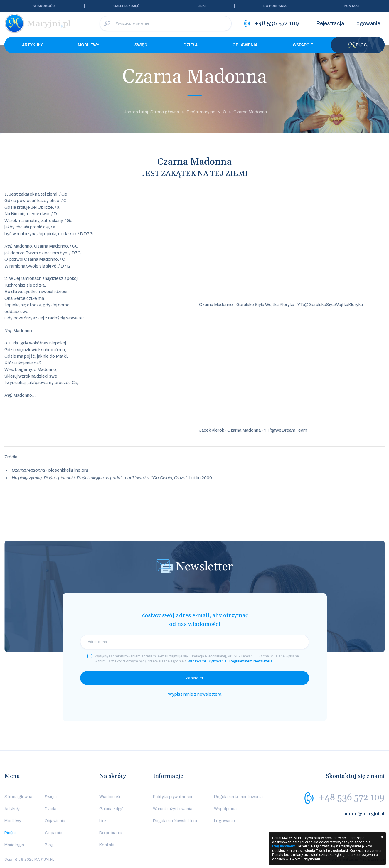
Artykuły (32, 45)
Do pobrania (275, 6)
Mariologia (14, 845)
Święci (142, 45)
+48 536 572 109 (352, 798)
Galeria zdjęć (126, 6)
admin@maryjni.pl (364, 814)
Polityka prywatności (172, 797)
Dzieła (191, 45)
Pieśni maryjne (201, 112)
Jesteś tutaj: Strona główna (151, 112)
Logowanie (367, 23)
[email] (195, 642)
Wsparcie (303, 45)
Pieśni (10, 833)
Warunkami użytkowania (207, 661)
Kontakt (352, 6)
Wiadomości (44, 6)
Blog (358, 45)
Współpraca (225, 809)
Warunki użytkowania (173, 809)
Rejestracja (330, 23)
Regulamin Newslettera (175, 821)
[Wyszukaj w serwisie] (166, 23)
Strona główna (18, 797)
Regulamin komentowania (238, 797)
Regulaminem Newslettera (251, 661)
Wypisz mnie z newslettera (195, 694)
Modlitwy (89, 45)
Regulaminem (284, 846)
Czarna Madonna (250, 112)
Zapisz (192, 678)
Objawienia (245, 45)
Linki (202, 6)
